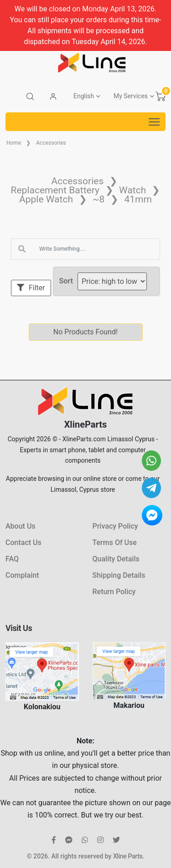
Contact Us (23, 542)
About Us (21, 526)
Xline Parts (128, 856)
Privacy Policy (115, 526)
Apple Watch (46, 199)
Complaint (22, 575)
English (84, 96)
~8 (98, 199)
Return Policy (114, 592)
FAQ (12, 559)
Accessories (51, 143)
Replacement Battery (55, 190)
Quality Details (116, 559)
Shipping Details (119, 575)
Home (14, 143)
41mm (138, 199)
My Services (131, 96)
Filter (31, 288)
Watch (132, 190)
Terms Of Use (115, 542)
